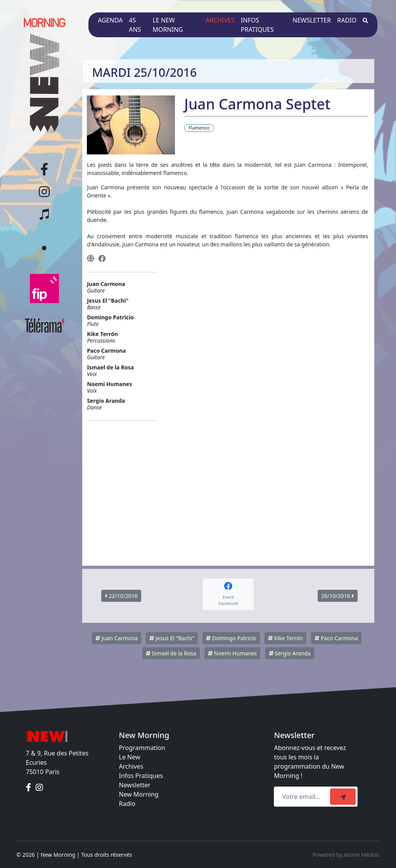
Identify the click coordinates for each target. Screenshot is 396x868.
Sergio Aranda (290, 653)
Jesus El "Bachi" (172, 638)
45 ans (135, 25)
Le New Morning (168, 25)
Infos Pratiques (141, 776)
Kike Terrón (285, 638)
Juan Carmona (117, 638)
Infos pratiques (257, 25)
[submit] (343, 797)
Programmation (142, 748)
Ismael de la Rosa (171, 653)
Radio (347, 20)
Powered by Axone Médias (346, 855)
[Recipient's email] (303, 797)
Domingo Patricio (231, 638)
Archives (220, 20)
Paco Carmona (336, 638)
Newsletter (312, 20)
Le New (130, 757)
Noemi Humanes (232, 653)
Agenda (110, 20)
